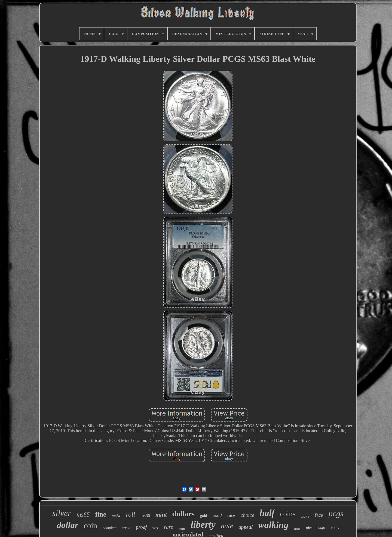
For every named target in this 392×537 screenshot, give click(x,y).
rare (169, 527)
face (319, 515)
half (267, 513)
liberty (203, 525)
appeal (246, 527)
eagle (322, 528)
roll (131, 514)
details (126, 528)
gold (204, 516)
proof (142, 527)
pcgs (336, 513)
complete (110, 528)
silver (62, 513)
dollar (68, 525)
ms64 (116, 516)
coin (90, 526)
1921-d (305, 517)
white (182, 529)
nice (231, 515)
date (227, 526)
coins (288, 514)
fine (101, 514)
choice (247, 515)
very (155, 528)
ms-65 (335, 528)
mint (161, 515)
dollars (183, 514)
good (217, 515)
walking (273, 525)
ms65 (83, 515)
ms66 (145, 516)
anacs (297, 529)
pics (309, 528)
